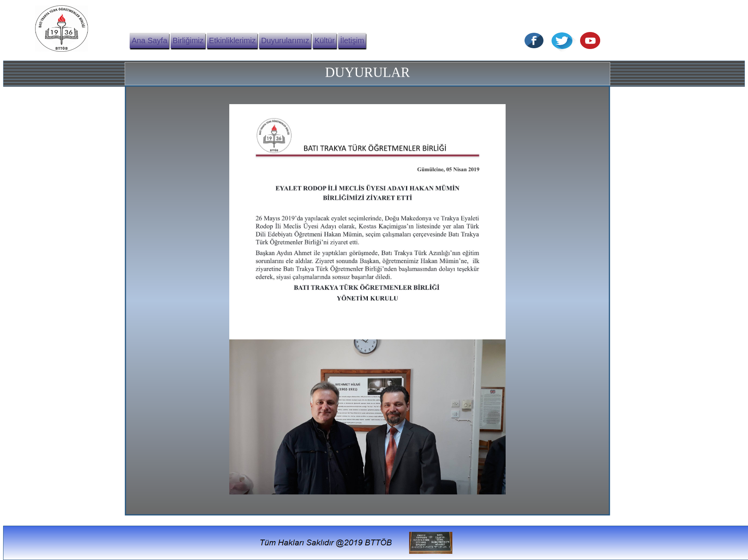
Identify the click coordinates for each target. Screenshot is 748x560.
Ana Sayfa (149, 40)
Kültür (325, 40)
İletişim (352, 40)
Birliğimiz (188, 40)
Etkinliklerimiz (232, 40)
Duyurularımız (285, 40)
